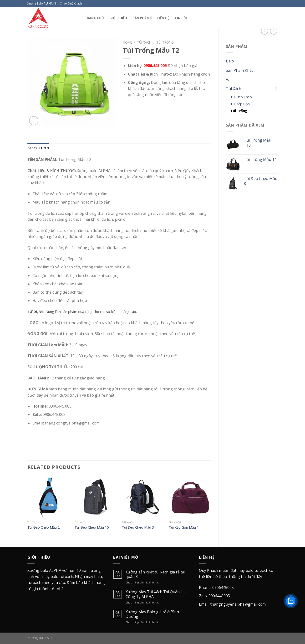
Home (127, 42)
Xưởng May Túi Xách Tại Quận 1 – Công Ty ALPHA (156, 594)
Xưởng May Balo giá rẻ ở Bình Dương (152, 614)
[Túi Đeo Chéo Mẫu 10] (96, 497)
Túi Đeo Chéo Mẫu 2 (43, 527)
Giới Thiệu (118, 18)
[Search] (273, 18)
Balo (230, 61)
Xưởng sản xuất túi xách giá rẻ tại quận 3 (155, 574)
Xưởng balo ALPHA (44, 570)
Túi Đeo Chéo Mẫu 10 (92, 527)
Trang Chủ (94, 18)
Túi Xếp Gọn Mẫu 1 (184, 527)
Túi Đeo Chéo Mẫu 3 (138, 527)
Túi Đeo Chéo (241, 97)
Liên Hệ (163, 18)
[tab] (38, 148)
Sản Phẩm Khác (240, 70)
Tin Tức (181, 18)
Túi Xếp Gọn (240, 104)
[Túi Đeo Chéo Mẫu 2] (49, 497)
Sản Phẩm (142, 18)
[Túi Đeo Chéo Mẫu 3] (143, 497)
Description (38, 148)
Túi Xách (234, 89)
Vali (229, 80)
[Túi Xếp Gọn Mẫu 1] (190, 497)
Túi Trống (239, 111)
